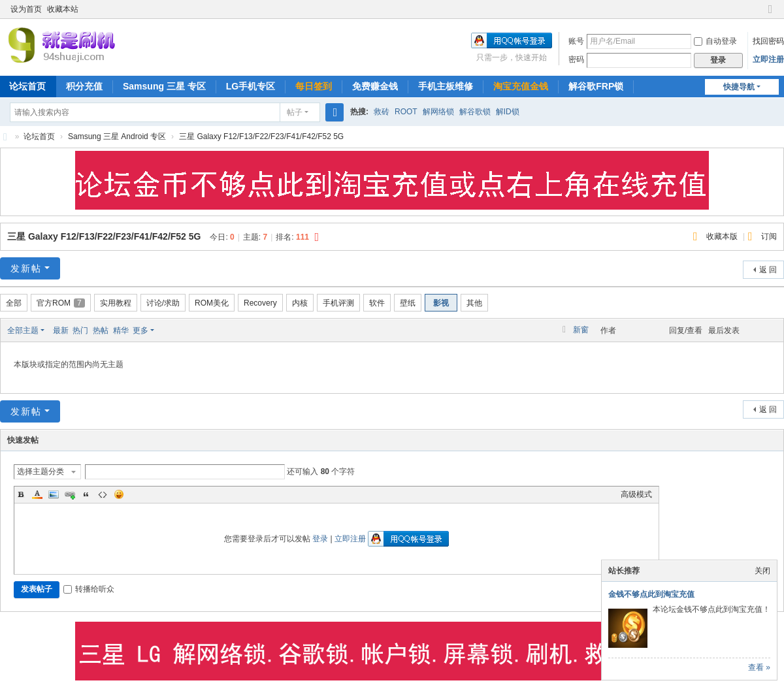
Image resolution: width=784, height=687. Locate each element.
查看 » (759, 667)
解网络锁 (438, 112)
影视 (441, 303)
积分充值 (84, 86)
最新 (61, 330)
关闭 (762, 571)
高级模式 (636, 494)
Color (37, 494)
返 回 (768, 270)
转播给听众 (89, 589)
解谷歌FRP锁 (596, 86)
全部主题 (23, 330)
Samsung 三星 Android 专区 (117, 136)
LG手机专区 (251, 86)
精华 (121, 330)
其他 (474, 303)
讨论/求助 (163, 303)
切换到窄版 (770, 15)
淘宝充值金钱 (521, 86)
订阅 (769, 236)
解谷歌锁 (475, 112)
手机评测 (338, 303)
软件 (377, 303)
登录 (320, 539)
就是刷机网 (5, 137)
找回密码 (768, 41)
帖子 (295, 112)
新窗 (581, 330)
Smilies (119, 494)
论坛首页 (39, 136)
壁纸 (408, 303)
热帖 (101, 330)
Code (103, 494)
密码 (576, 59)
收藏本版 (723, 236)
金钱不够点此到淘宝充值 (651, 594)
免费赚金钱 (375, 86)
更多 (140, 330)
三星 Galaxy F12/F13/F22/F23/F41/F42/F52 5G (261, 136)
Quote (86, 494)
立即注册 (768, 59)
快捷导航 (739, 87)
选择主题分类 (41, 471)
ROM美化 (212, 303)
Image (54, 494)
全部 (14, 303)
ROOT (406, 112)
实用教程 (116, 303)
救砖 (382, 112)
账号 (576, 41)
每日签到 (314, 86)
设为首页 (26, 9)
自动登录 (715, 41)
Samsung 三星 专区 (164, 86)
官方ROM (61, 303)
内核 (300, 303)
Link (70, 494)
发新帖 (26, 268)
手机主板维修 (446, 86)
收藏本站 (63, 9)
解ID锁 (508, 112)
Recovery (260, 303)
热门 (80, 330)
